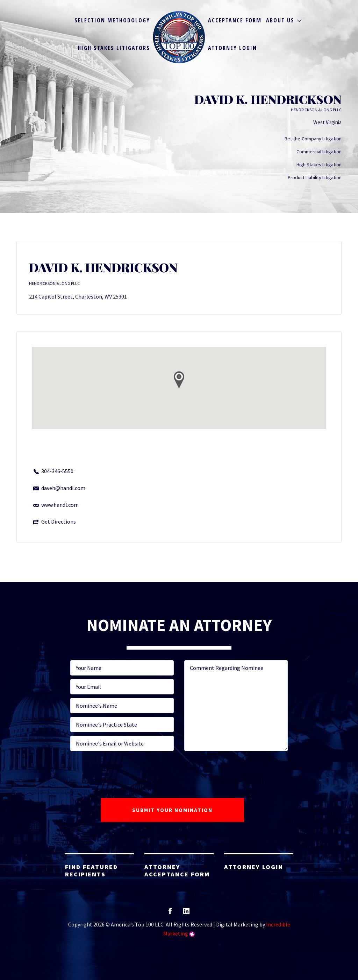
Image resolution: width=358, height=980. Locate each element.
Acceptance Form (235, 20)
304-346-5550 (57, 471)
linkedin (186, 913)
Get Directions (59, 521)
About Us (280, 20)
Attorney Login (232, 48)
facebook (170, 913)
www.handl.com (60, 505)
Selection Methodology (112, 20)
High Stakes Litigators (114, 48)
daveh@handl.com (63, 488)
